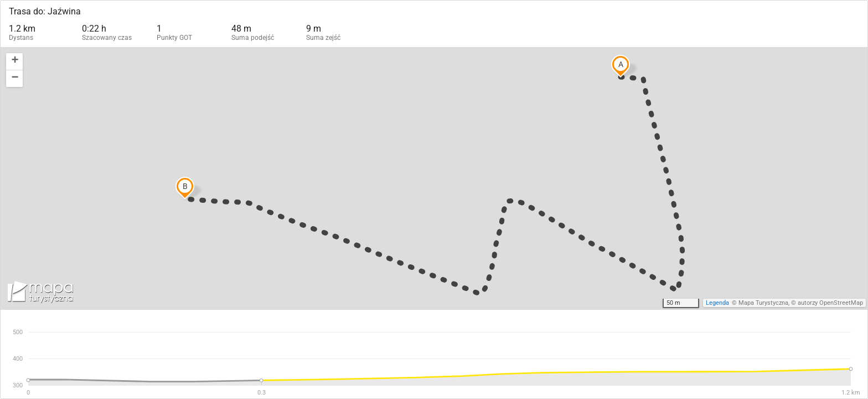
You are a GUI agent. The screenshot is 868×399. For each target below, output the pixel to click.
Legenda (717, 303)
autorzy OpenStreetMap (830, 303)
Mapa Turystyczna (763, 303)
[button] (14, 62)
